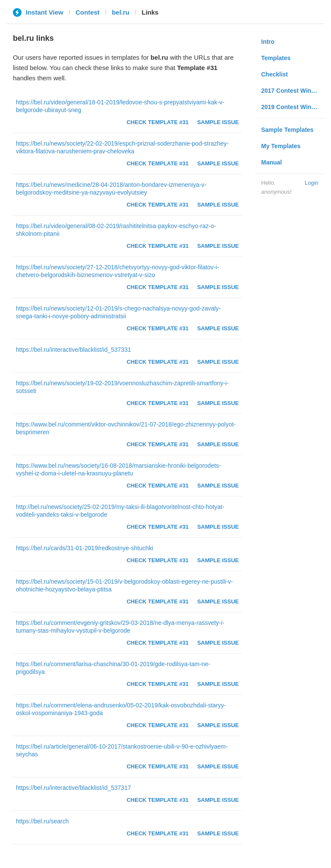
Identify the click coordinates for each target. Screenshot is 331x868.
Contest (88, 12)
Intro (268, 42)
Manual (272, 162)
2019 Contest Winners (293, 107)
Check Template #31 (157, 122)
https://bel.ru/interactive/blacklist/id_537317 (74, 788)
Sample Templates (288, 130)
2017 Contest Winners (293, 91)
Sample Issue (218, 122)
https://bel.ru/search (42, 821)
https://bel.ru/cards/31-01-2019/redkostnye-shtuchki (84, 548)
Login (312, 183)
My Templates (281, 146)
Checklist (275, 74)
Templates (276, 58)
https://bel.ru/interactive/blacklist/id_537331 (74, 350)
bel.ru (121, 12)
